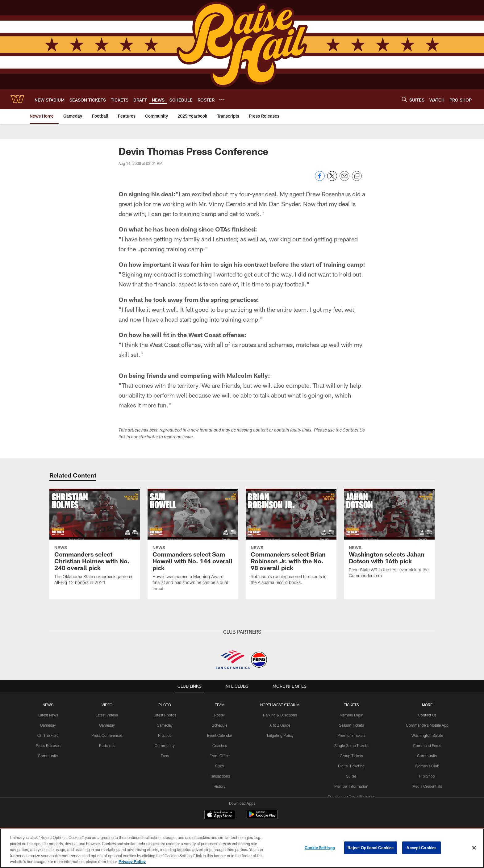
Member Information (351, 786)
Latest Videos (107, 715)
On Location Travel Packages (351, 796)
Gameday (48, 725)
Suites (351, 776)
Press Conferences (107, 735)
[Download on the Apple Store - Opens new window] (220, 815)
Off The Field (48, 735)
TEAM (220, 705)
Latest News (48, 715)
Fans (165, 755)
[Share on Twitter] (332, 179)
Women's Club (427, 766)
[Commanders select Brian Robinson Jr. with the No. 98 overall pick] (291, 541)
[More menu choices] (222, 99)
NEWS (48, 705)
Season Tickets (351, 725)
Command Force (427, 745)
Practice (165, 735)
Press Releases (48, 745)
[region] (242, 848)
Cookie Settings (320, 848)
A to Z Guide (280, 725)
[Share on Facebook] (320, 179)
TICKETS (351, 705)
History (219, 786)
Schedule (219, 725)
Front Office (220, 755)
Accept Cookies (421, 848)
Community (48, 755)
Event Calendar (220, 735)
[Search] (404, 99)
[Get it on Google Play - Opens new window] (262, 818)
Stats (219, 766)
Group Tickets (351, 755)
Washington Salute (427, 735)
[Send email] (344, 179)
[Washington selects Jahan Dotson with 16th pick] (389, 537)
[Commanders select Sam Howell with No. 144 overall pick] (193, 544)
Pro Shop (427, 776)
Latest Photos (165, 715)
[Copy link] (357, 176)
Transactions (219, 776)
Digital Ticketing (351, 766)
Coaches (220, 745)
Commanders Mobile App (427, 725)
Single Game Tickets (351, 745)
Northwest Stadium (280, 705)
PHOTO (165, 705)
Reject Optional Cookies (371, 848)
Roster (220, 715)
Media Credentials (427, 786)
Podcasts (107, 745)
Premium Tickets (351, 735)
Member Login (351, 715)
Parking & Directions (280, 715)
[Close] (474, 848)
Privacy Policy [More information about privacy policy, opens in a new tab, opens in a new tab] (132, 862)
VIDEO (107, 705)
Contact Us (427, 715)
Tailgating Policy (280, 735)
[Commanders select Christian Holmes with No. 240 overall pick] (95, 541)
